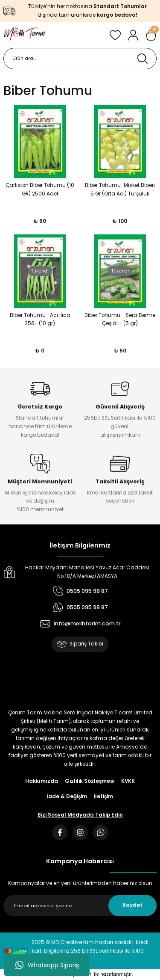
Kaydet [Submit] (132, 905)
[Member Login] (133, 35)
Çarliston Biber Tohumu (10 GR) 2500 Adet (40, 189)
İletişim (103, 796)
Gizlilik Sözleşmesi (90, 781)
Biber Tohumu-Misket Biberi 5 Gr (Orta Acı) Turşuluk (120, 189)
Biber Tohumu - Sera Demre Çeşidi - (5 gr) (120, 320)
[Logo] (24, 35)
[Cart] (151, 35)
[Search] (80, 59)
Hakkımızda (42, 781)
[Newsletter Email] (80, 906)
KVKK (128, 781)
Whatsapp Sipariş (47, 965)
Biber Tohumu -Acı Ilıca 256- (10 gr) (40, 320)
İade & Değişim (67, 796)
